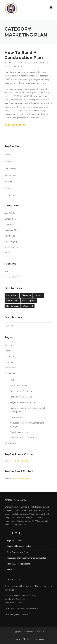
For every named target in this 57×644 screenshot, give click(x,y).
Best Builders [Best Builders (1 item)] (12, 295)
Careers (8, 189)
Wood (7, 253)
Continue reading (16, 125)
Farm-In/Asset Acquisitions (21, 391)
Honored (9, 225)
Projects (8, 182)
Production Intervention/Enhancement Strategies (28, 558)
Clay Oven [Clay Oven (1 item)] (26, 295)
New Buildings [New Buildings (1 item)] (13, 306)
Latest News (10, 168)
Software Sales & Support (22, 438)
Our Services (10, 175)
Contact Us (9, 195)
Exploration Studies (18, 386)
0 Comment (17, 66)
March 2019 (10, 271)
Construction (10, 219)
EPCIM (12, 380)
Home (7, 155)
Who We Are (10, 161)
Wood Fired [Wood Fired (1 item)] (28, 306)
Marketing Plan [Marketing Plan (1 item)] (29, 301)
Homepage (10, 362)
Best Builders (11, 213)
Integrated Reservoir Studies (23, 402)
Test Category (11, 241)
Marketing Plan (11, 230)
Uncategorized (11, 247)
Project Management (19, 432)
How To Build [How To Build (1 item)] (12, 301)
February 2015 (11, 277)
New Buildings (11, 236)
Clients (8, 351)
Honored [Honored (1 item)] (39, 295)
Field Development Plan (21, 397)
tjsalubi (22, 63)
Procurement (15, 417)
